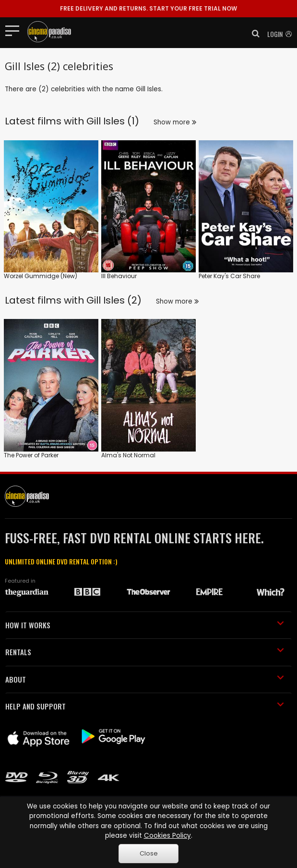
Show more (175, 122)
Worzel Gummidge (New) (41, 276)
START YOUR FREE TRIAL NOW (148, 8)
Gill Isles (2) (114, 300)
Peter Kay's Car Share (229, 276)
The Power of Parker (31, 455)
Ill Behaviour (119, 276)
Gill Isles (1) (113, 121)
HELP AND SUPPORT (145, 706)
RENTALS (145, 652)
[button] (253, 34)
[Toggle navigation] (15, 30)
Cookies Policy (167, 836)
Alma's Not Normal (128, 455)
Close (149, 853)
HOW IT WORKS (145, 625)
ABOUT (145, 679)
